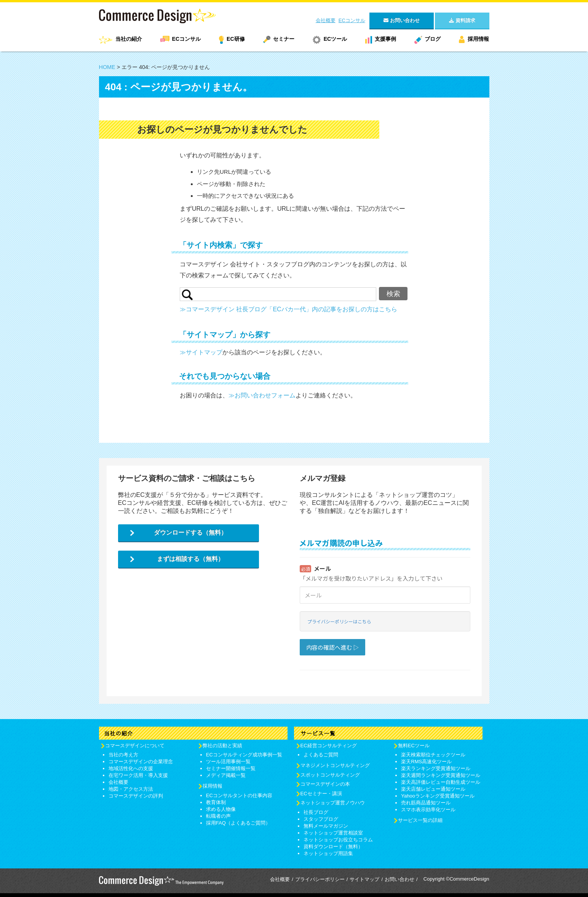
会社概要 (326, 20)
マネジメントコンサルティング (335, 765)
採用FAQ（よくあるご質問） (238, 823)
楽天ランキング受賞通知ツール (436, 768)
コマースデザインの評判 (136, 796)
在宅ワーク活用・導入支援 (138, 775)
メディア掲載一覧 (226, 775)
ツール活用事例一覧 (228, 762)
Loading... (385, 606)
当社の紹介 (129, 39)
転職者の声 (218, 816)
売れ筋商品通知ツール (426, 803)
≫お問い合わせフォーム (262, 395)
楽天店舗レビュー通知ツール (433, 789)
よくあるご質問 (321, 755)
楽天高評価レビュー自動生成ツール (441, 782)
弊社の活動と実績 (222, 746)
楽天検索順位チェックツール (433, 755)
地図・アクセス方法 (131, 789)
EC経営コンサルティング (329, 746)
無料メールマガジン (326, 826)
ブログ (433, 39)
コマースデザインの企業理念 (141, 762)
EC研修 (236, 39)
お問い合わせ (399, 879)
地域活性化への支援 (131, 768)
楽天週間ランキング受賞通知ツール (441, 775)
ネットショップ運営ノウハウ (333, 803)
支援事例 (385, 39)
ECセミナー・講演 (321, 794)
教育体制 (216, 802)
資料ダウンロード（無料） (333, 847)
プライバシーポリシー (320, 879)
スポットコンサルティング (330, 775)
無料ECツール (414, 746)
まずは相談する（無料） (190, 559)
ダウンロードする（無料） (190, 533)
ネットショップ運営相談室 (333, 833)
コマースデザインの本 (325, 784)
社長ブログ (316, 812)
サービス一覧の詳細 (420, 820)
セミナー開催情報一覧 (231, 768)
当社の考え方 (123, 755)
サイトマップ (364, 879)
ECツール (335, 39)
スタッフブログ (321, 819)
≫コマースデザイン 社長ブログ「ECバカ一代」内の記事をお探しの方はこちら (288, 309)
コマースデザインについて (135, 746)
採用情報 (478, 39)
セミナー (284, 39)
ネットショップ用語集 (328, 853)
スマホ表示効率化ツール (428, 810)
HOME (107, 67)
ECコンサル (352, 20)
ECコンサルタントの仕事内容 (239, 795)
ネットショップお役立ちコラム (338, 840)
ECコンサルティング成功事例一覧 (244, 755)
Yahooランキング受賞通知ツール (438, 796)
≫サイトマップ (201, 352)
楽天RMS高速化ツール (426, 762)
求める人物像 (221, 809)
